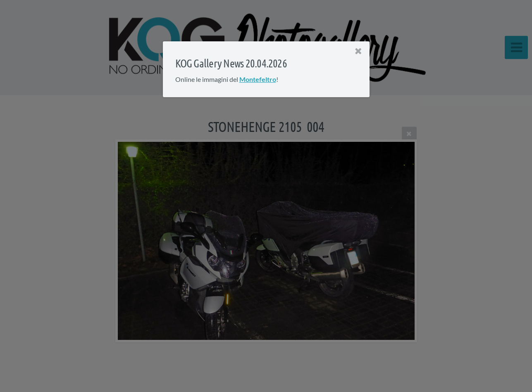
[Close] (358, 51)
